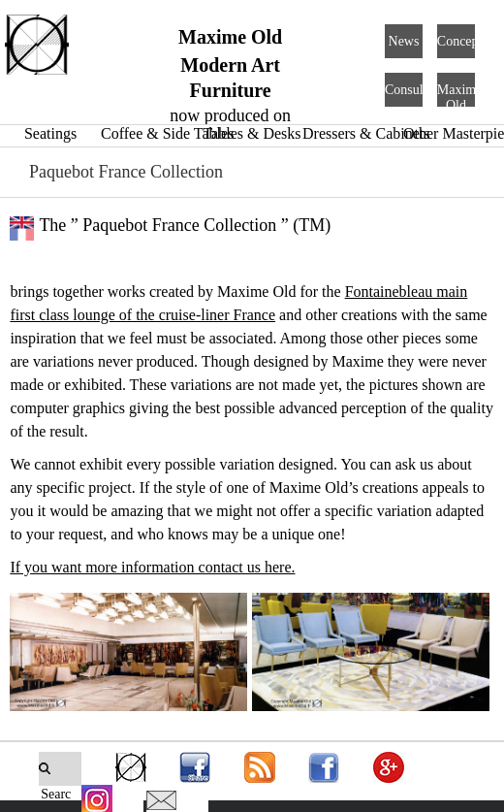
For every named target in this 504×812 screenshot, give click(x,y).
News (404, 41)
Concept (460, 41)
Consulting (414, 90)
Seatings (50, 133)
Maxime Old (460, 97)
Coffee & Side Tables (167, 133)
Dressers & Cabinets (366, 133)
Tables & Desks (252, 133)
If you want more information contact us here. (152, 567)
